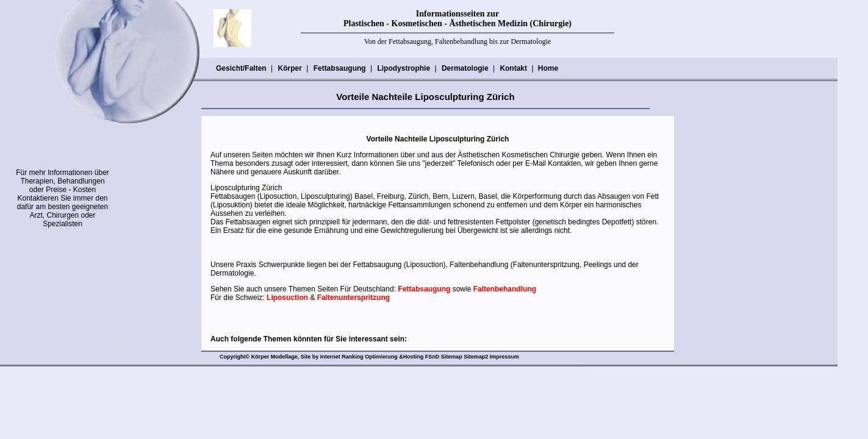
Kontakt (513, 68)
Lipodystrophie (403, 68)
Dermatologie (465, 68)
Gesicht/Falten (241, 68)
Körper (289, 68)
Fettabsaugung (339, 68)
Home (548, 68)
